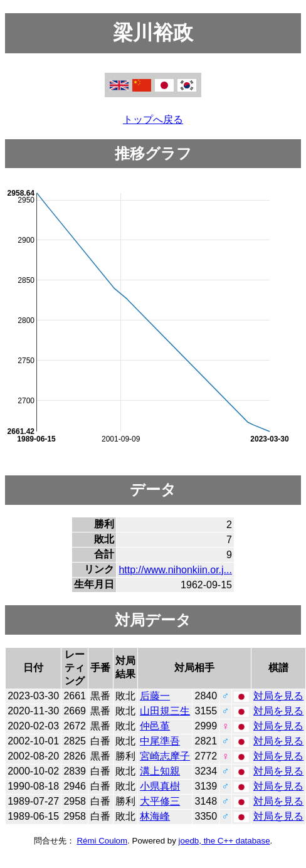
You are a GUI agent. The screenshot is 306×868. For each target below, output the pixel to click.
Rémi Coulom (102, 841)
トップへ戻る (153, 119)
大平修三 (160, 801)
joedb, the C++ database (224, 841)
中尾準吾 (160, 741)
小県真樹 (160, 786)
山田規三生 (165, 711)
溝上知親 (160, 771)
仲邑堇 (155, 726)
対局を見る (278, 696)
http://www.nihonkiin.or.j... (175, 570)
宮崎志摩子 (165, 756)
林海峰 (155, 816)
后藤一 (155, 696)
